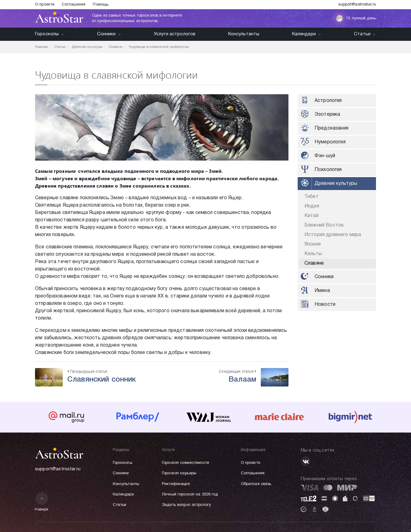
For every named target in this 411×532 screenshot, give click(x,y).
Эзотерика (327, 115)
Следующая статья (237, 372)
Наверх (42, 502)
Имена (322, 291)
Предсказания (331, 128)
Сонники (109, 34)
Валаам (242, 380)
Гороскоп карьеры (179, 473)
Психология (328, 170)
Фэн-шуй (325, 156)
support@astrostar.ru (357, 5)
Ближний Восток (324, 225)
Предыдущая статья (87, 372)
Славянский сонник (102, 380)
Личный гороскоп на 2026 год (190, 495)
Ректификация (176, 484)
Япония (313, 244)
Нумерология (330, 142)
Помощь (101, 5)
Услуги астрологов (175, 34)
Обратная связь (256, 484)
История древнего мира (333, 235)
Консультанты (244, 34)
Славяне (314, 263)
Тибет (311, 197)
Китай (311, 216)
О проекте (45, 5)
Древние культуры (336, 184)
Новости (325, 305)
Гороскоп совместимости (186, 463)
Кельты (313, 254)
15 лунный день (356, 18)
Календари (307, 34)
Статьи (365, 34)
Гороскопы (50, 34)
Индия (312, 206)
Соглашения (74, 5)
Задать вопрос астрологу (186, 505)
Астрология (328, 101)
